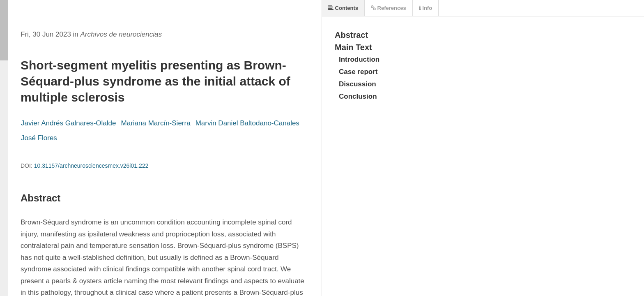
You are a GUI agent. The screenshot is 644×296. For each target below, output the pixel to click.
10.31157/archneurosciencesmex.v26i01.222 (91, 166)
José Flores (39, 138)
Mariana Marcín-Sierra (156, 123)
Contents (343, 8)
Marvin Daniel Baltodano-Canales (247, 123)
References (389, 8)
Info (425, 8)
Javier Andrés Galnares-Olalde (69, 123)
